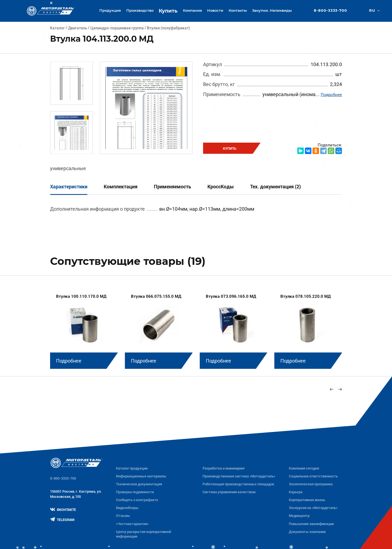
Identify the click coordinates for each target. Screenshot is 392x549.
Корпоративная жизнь (307, 500)
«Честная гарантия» (132, 524)
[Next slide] (340, 389)
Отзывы (123, 516)
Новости (215, 10)
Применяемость (172, 187)
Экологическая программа (311, 484)
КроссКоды (221, 187)
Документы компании (307, 532)
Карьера (296, 492)
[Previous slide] (332, 389)
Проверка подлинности (135, 492)
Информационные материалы (141, 476)
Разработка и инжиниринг (224, 468)
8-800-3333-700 (330, 11)
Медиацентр (299, 516)
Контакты (238, 10)
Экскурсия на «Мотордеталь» (313, 508)
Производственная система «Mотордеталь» (239, 476)
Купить (168, 11)
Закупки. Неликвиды (272, 10)
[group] (84, 328)
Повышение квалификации (311, 524)
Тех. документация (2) (275, 187)
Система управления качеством (229, 492)
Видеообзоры (127, 508)
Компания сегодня (304, 468)
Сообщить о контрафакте (137, 500)
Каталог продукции (132, 468)
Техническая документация (139, 484)
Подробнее (331, 95)
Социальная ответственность (313, 476)
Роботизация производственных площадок (238, 484)
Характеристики (69, 187)
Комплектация (121, 187)
